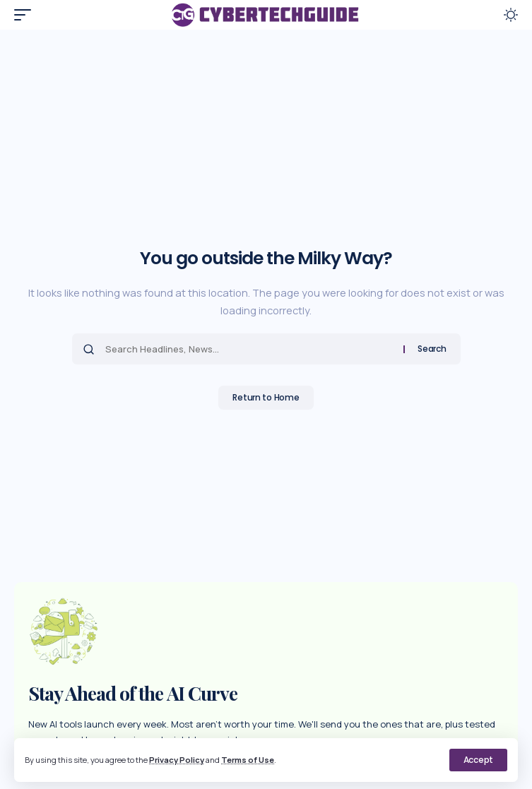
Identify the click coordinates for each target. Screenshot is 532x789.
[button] (478, 760)
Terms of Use (248, 760)
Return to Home (266, 397)
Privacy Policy (177, 760)
